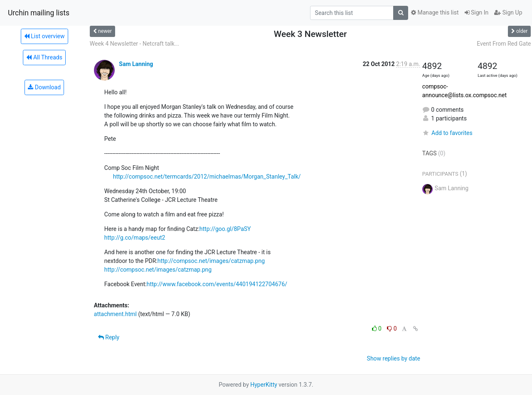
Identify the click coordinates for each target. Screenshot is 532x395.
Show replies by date (394, 358)
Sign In (477, 12)
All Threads (44, 57)
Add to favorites (447, 133)
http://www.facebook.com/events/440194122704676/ (217, 284)
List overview (44, 36)
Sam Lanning (136, 64)
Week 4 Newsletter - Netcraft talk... (134, 44)
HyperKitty (264, 385)
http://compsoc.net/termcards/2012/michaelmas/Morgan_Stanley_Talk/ (207, 177)
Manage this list (435, 12)
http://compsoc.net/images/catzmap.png (211, 261)
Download (44, 87)
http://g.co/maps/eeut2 (135, 238)
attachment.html (115, 314)
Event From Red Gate (504, 44)
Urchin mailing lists (39, 13)
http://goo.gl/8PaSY (225, 229)
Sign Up (508, 12)
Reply (109, 337)
